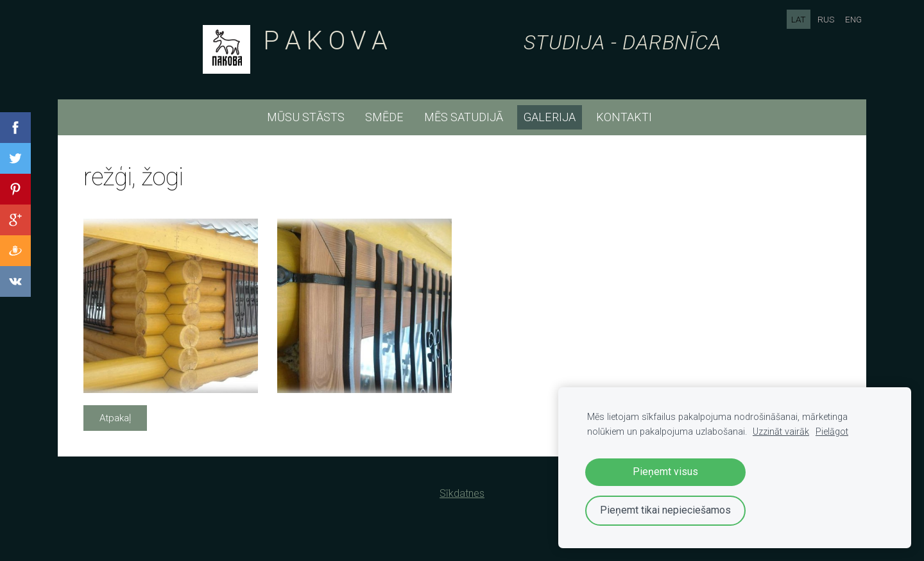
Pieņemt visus (665, 472)
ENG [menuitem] (853, 19)
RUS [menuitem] (826, 19)
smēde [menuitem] (384, 117)
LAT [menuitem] (799, 19)
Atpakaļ (115, 418)
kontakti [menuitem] (624, 117)
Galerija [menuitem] (550, 117)
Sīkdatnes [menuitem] (462, 493)
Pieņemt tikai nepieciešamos (665, 510)
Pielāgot (832, 432)
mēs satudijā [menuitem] (464, 117)
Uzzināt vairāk (781, 432)
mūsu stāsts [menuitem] (306, 117)
